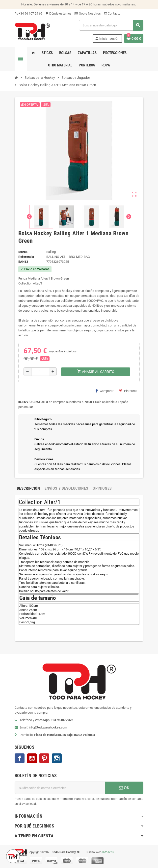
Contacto (112, 13)
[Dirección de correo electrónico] (60, 788)
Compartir (105, 391)
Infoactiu (108, 852)
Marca (23, 252)
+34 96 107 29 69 (28, 13)
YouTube (32, 758)
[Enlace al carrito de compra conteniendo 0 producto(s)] (134, 39)
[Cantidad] (40, 372)
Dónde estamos (58, 13)
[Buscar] (111, 25)
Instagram (57, 758)
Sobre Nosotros (88, 13)
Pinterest (128, 391)
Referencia (26, 257)
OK (124, 788)
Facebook (20, 758)
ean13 (23, 262)
